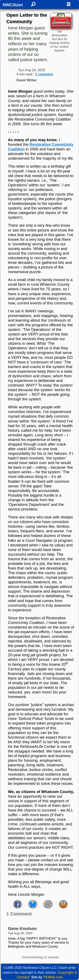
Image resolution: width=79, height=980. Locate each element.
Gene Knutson (22, 929)
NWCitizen (13, 5)
